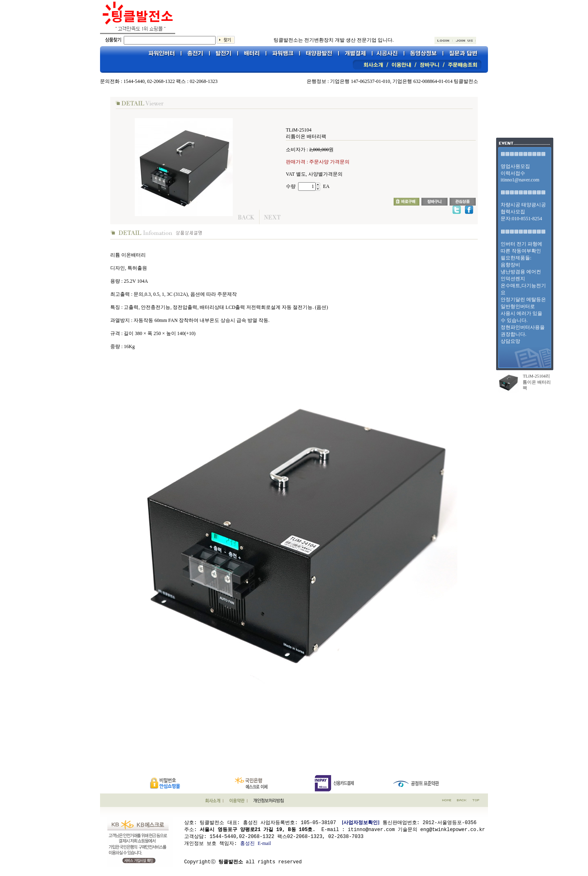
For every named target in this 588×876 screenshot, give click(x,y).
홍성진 (247, 843)
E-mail (264, 843)
